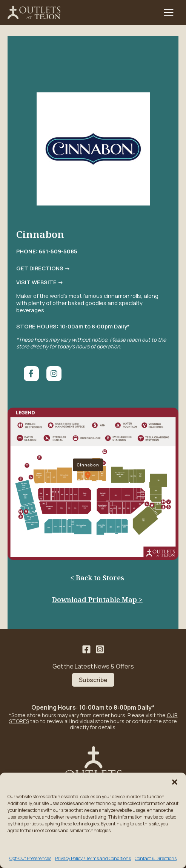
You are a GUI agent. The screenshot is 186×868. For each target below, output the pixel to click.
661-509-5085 (58, 251)
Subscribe (93, 680)
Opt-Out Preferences (30, 858)
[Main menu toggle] (169, 12)
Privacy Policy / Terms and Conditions (93, 858)
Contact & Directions (156, 858)
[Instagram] (100, 649)
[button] (175, 782)
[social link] (31, 374)
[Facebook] (86, 649)
